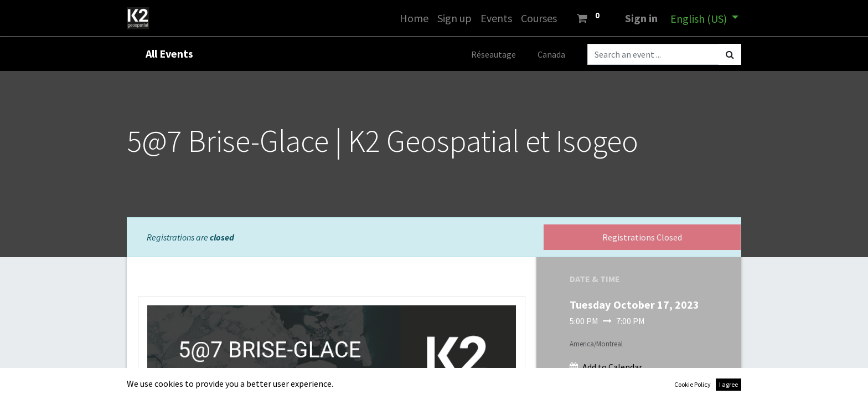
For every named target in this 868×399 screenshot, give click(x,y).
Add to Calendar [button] (612, 367)
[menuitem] (414, 18)
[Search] (730, 54)
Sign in (641, 18)
